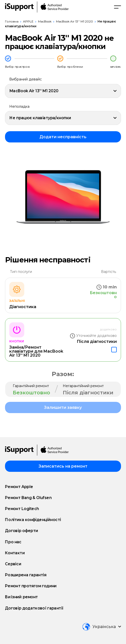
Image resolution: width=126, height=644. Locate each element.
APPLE (28, 21)
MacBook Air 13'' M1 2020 (74, 21)
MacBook (45, 21)
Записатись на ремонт (63, 466)
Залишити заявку (63, 407)
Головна (12, 21)
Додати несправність (63, 137)
